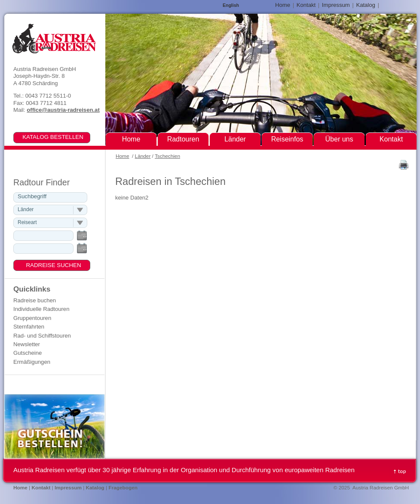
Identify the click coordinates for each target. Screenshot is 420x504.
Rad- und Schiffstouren (42, 336)
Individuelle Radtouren (41, 309)
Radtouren (183, 139)
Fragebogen (123, 488)
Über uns (339, 139)
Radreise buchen (35, 300)
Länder (143, 156)
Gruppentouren (32, 318)
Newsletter (27, 344)
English (231, 5)
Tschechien (167, 156)
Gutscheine (28, 353)
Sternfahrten (29, 327)
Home (122, 156)
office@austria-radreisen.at (63, 110)
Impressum (336, 5)
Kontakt (306, 5)
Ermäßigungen (32, 362)
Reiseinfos (287, 139)
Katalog (365, 5)
